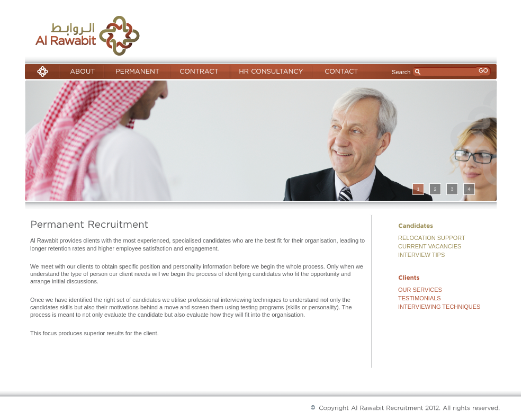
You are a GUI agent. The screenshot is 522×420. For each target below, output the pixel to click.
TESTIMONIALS (420, 298)
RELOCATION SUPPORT (432, 238)
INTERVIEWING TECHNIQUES (439, 307)
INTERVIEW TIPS (421, 255)
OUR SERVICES (420, 290)
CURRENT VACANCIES (430, 246)
